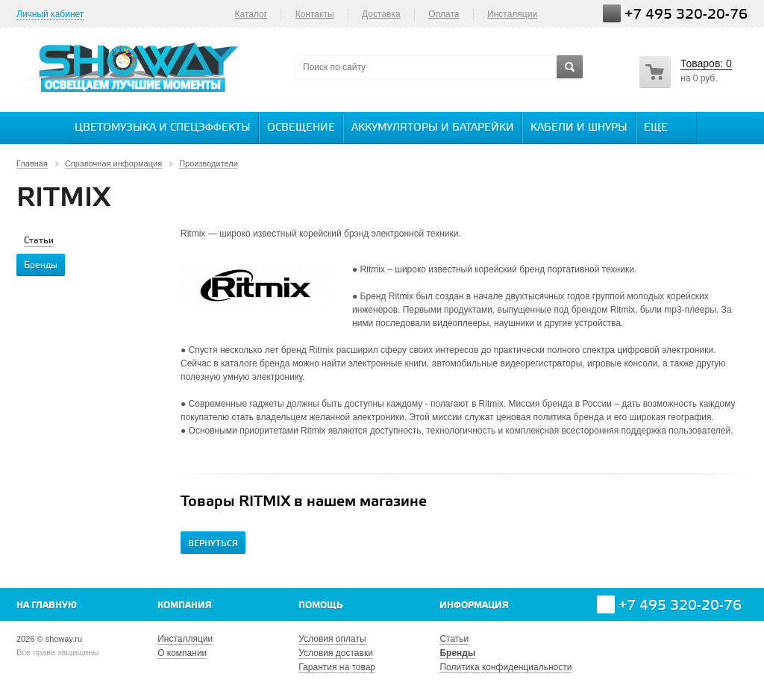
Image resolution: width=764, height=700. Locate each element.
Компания (185, 606)
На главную (47, 606)
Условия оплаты (332, 639)
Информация (474, 606)
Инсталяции (512, 14)
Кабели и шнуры (579, 128)
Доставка (381, 14)
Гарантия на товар (337, 667)
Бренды (457, 653)
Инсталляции (185, 639)
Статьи (454, 639)
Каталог (251, 14)
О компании (182, 653)
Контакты (315, 14)
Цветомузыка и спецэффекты (163, 128)
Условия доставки (336, 653)
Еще (663, 127)
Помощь (320, 606)
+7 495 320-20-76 (686, 15)
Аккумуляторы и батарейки (433, 128)
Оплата (444, 14)
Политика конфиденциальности (505, 667)
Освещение (301, 128)
